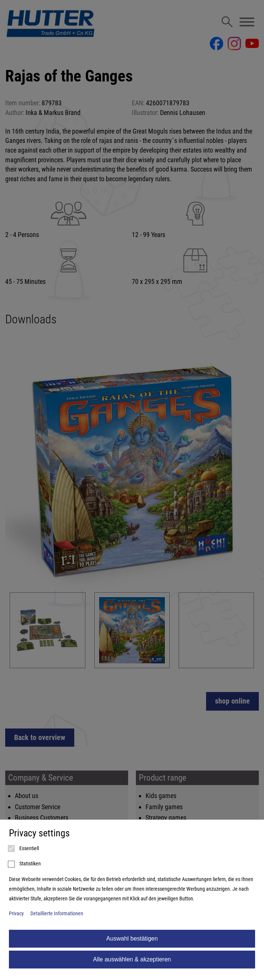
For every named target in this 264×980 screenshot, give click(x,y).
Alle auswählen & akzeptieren (132, 959)
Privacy (16, 914)
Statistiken (25, 864)
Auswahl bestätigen (132, 939)
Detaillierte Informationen (57, 914)
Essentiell (24, 849)
